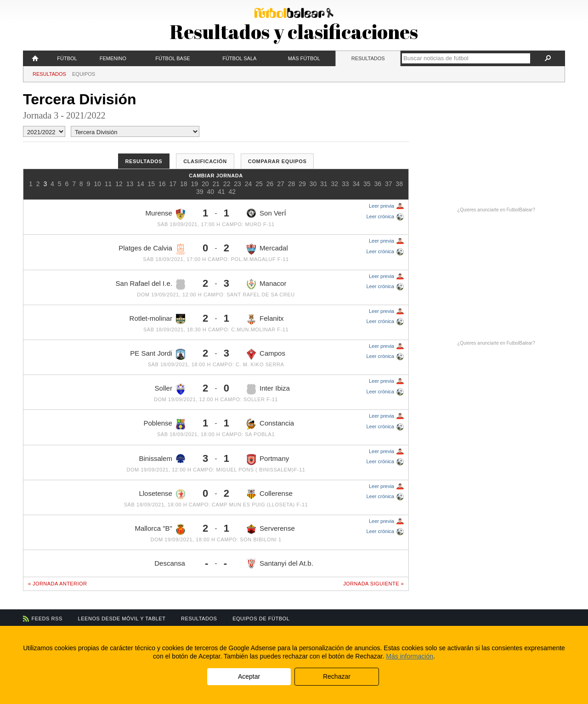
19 (194, 184)
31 (324, 184)
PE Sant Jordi (158, 354)
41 (221, 192)
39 (200, 192)
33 (345, 184)
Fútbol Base (172, 58)
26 (270, 184)
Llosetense (162, 494)
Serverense (271, 529)
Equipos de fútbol (261, 619)
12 (119, 184)
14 (141, 184)
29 (302, 184)
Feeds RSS (47, 619)
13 (130, 184)
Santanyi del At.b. (280, 564)
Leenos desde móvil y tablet (122, 619)
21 (216, 184)
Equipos (84, 74)
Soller (170, 389)
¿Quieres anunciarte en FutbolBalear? (496, 210)
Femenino (113, 58)
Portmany (268, 460)
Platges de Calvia (152, 249)
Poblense (164, 424)
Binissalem (162, 459)
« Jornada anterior (57, 584)
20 (205, 184)
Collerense (270, 494)
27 (281, 184)
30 (313, 184)
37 (389, 184)
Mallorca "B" (160, 529)
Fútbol (67, 58)
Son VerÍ (266, 213)
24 (249, 184)
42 (232, 192)
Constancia (270, 424)
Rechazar (337, 676)
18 (184, 184)
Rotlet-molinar (157, 319)
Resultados (368, 58)
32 (335, 184)
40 (210, 192)
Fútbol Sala (239, 58)
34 (356, 184)
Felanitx (265, 319)
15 (152, 184)
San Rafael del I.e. (150, 284)
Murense (165, 214)
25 (259, 184)
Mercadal (267, 249)
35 (367, 184)
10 (97, 184)
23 (237, 184)
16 (162, 184)
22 (227, 184)
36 (378, 184)
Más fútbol (304, 58)
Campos (266, 354)
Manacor (266, 284)
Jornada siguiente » (373, 584)
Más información (410, 656)
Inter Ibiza (268, 389)
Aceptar (249, 676)
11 (108, 184)
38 (399, 184)
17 (173, 184)
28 (292, 184)
